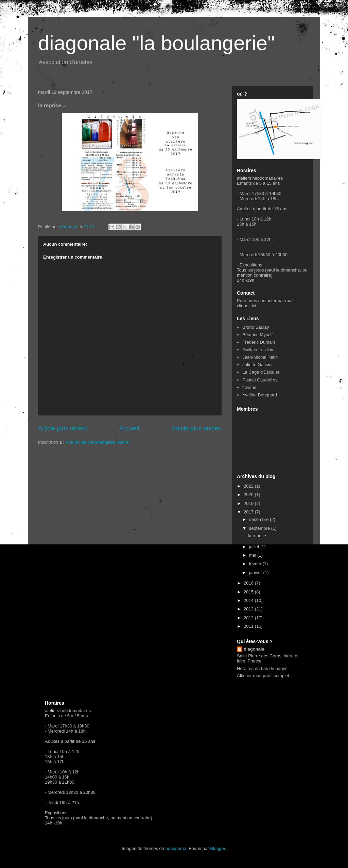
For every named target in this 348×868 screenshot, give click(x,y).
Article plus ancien (196, 428)
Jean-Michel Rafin (260, 357)
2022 (249, 486)
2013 (249, 609)
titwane (249, 387)
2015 (249, 592)
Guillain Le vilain (258, 350)
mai (253, 555)
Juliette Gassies (258, 365)
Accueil (129, 428)
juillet (255, 547)
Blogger (217, 848)
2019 (249, 503)
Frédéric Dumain (259, 342)
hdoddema (176, 848)
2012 (249, 618)
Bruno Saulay (256, 327)
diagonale (254, 649)
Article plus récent (63, 428)
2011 (249, 626)
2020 (249, 495)
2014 (249, 600)
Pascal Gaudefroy (260, 380)
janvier (256, 572)
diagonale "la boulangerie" (156, 43)
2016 (249, 583)
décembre (259, 519)
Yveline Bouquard (260, 395)
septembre (260, 528)
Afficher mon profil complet (263, 676)
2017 (249, 512)
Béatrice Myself (257, 335)
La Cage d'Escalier (261, 372)
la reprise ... (259, 536)
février (256, 564)
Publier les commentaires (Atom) (98, 442)
